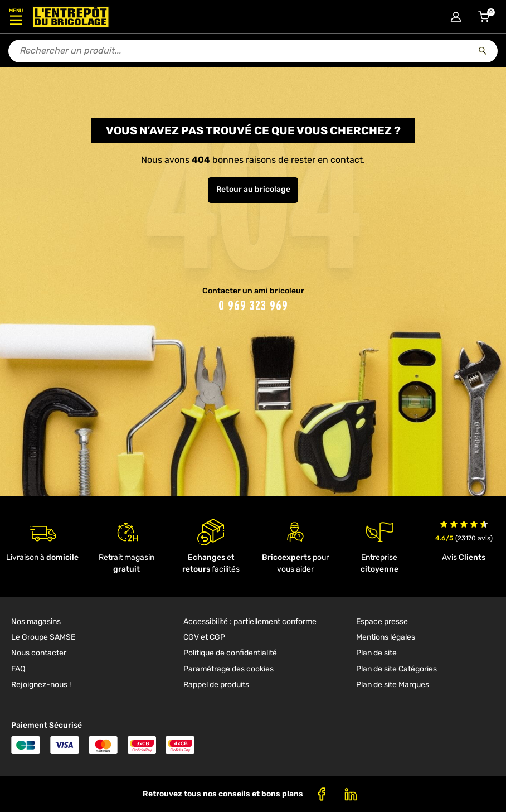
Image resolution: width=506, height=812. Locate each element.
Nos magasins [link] (36, 622)
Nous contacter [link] (39, 653)
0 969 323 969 (253, 305)
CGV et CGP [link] (204, 637)
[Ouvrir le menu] (16, 17)
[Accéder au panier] (484, 17)
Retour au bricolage (253, 189)
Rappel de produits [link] (216, 685)
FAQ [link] (18, 669)
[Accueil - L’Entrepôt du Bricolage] (71, 17)
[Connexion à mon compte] (456, 17)
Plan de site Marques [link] (393, 685)
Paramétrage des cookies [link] (228, 669)
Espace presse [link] (382, 622)
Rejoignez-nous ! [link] (41, 685)
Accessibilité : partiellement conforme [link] (250, 622)
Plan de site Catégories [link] (396, 669)
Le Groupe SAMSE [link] (43, 637)
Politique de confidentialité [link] (230, 653)
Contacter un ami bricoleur (253, 291)
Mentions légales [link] (386, 637)
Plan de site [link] (376, 653)
